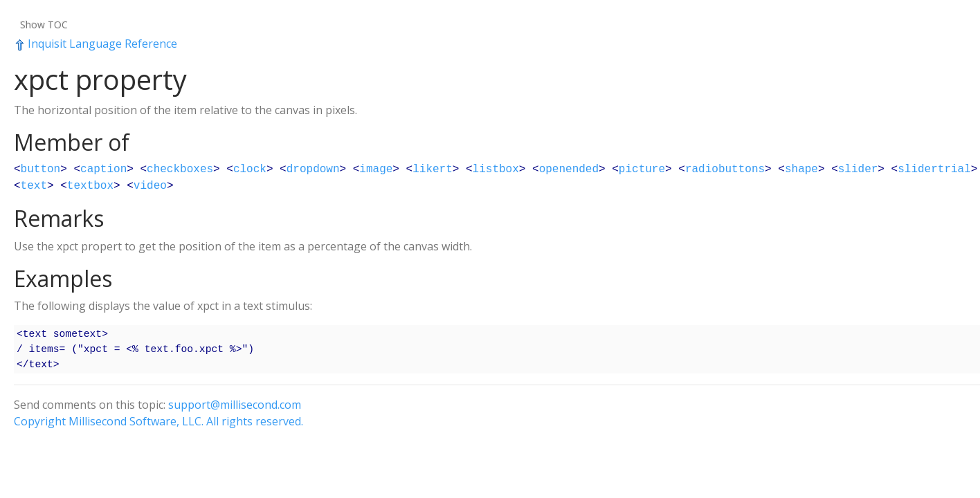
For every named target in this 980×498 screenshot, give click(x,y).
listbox (496, 169)
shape (801, 169)
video (150, 186)
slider (858, 169)
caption (103, 169)
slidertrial (934, 169)
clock (250, 169)
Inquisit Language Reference (96, 44)
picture (642, 169)
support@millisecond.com (235, 405)
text (34, 186)
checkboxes (180, 169)
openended (569, 169)
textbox (90, 186)
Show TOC (44, 25)
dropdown (313, 169)
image (376, 169)
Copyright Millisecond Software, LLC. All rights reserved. (158, 421)
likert (433, 169)
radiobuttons (725, 169)
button (41, 169)
